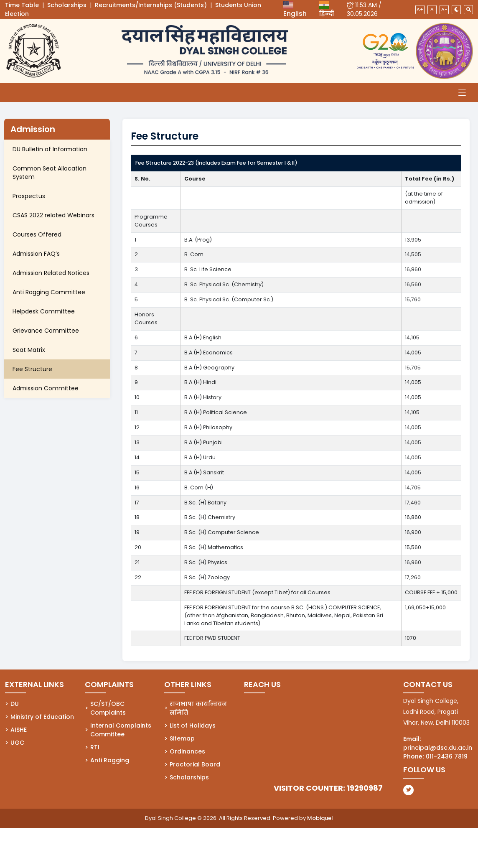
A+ (420, 9)
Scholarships (67, 5)
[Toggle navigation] (462, 93)
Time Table (22, 5)
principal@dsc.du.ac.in (438, 748)
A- (444, 9)
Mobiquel (320, 818)
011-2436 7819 (447, 756)
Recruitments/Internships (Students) (151, 5)
